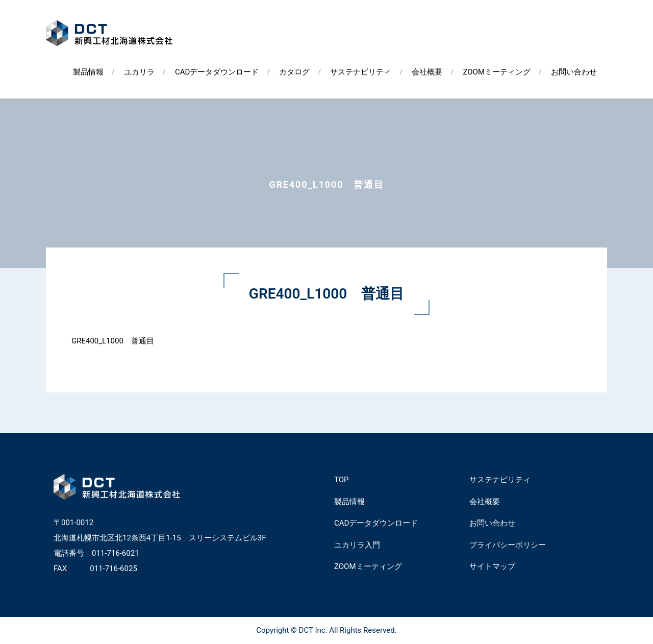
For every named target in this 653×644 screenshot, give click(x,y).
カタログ (294, 72)
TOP (342, 480)
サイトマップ (492, 566)
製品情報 (88, 72)
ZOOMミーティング (497, 72)
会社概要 (427, 72)
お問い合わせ (574, 72)
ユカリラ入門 (357, 545)
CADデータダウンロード (217, 72)
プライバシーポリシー (508, 545)
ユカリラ (139, 72)
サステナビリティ (361, 72)
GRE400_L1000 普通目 (113, 341)
